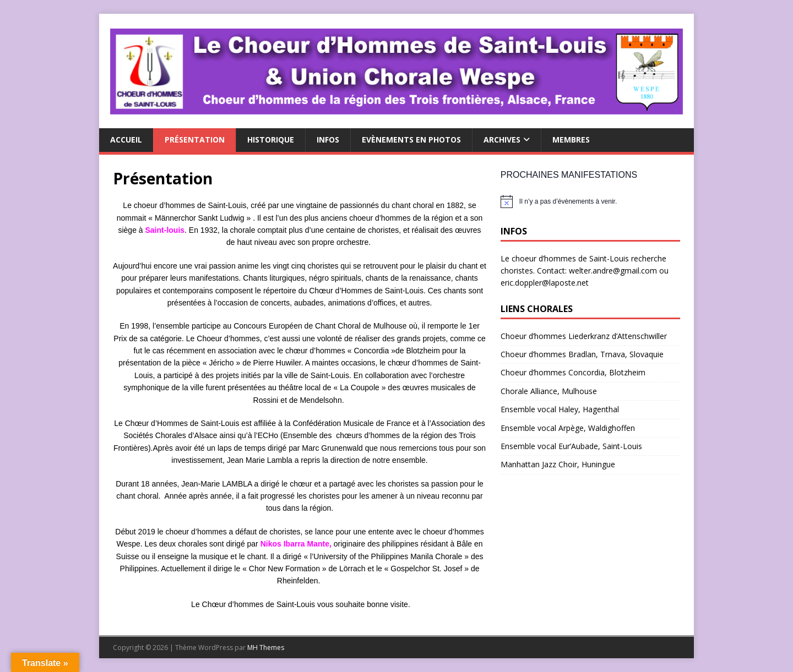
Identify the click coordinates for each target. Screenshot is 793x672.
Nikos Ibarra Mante (295, 544)
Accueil (126, 140)
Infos (328, 140)
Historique (271, 140)
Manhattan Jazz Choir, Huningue (558, 464)
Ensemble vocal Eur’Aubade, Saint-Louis (571, 446)
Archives (502, 140)
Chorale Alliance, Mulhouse (549, 391)
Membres (571, 140)
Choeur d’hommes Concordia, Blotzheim (573, 372)
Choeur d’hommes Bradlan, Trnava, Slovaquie (582, 354)
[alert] (590, 201)
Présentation (195, 140)
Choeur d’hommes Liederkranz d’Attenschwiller (584, 336)
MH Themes (266, 648)
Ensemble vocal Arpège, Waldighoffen (568, 428)
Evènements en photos (411, 140)
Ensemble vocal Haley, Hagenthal (560, 409)
